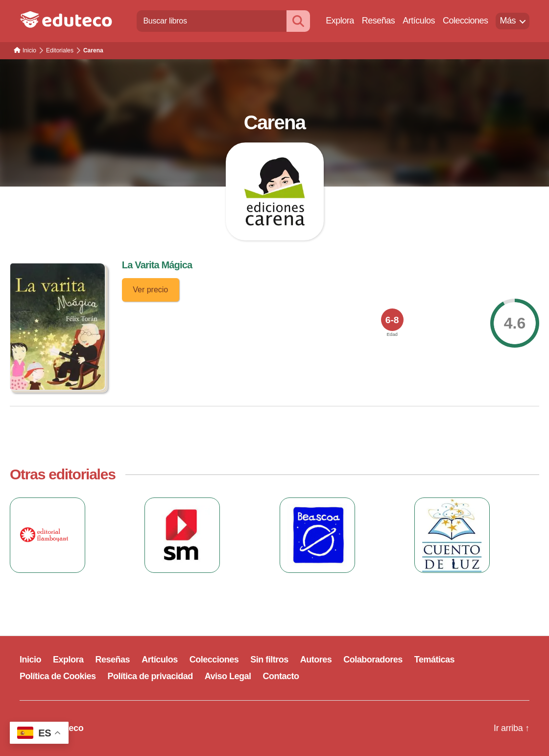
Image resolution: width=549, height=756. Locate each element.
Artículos (419, 21)
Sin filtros (269, 660)
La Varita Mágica (157, 265)
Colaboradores (373, 660)
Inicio (30, 660)
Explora (340, 21)
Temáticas (434, 660)
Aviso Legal (228, 676)
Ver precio (150, 290)
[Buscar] (298, 21)
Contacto (281, 676)
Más (508, 21)
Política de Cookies (58, 676)
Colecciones (465, 21)
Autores (316, 660)
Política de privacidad (150, 676)
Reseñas (379, 21)
